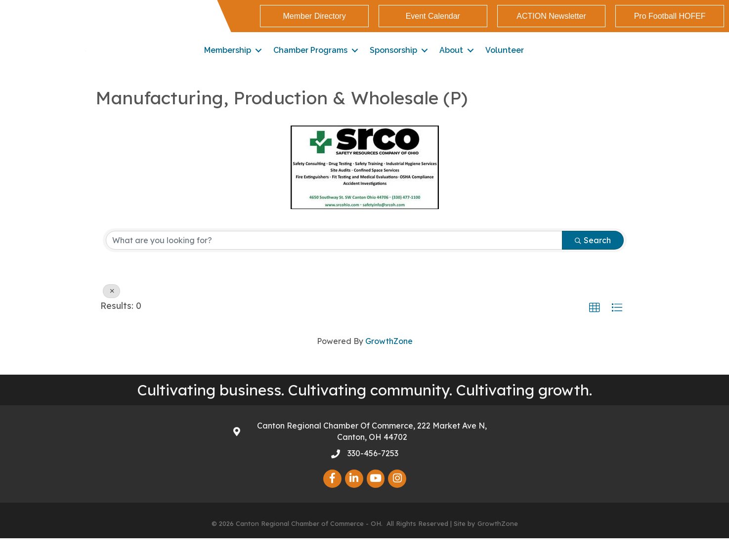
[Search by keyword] (334, 262)
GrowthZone (389, 363)
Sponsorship (393, 61)
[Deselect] (111, 313)
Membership (228, 61)
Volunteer (505, 61)
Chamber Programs (310, 61)
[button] (314, 16)
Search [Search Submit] (593, 262)
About (451, 61)
